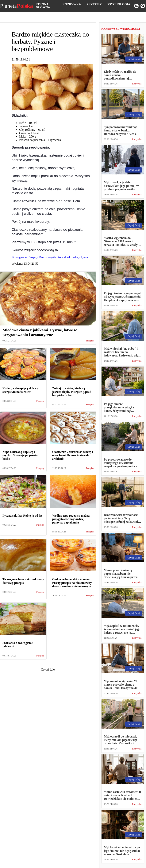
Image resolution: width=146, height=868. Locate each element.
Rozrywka (72, 4)
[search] (143, 6)
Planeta (16, 6)
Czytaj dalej (48, 669)
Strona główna (43, 6)
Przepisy (94, 4)
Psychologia (119, 4)
